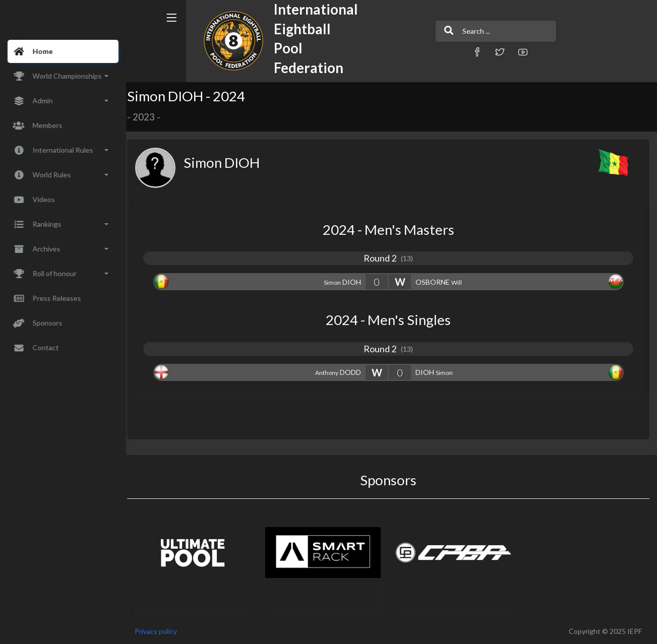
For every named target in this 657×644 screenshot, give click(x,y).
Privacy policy (162, 631)
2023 (150, 117)
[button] (447, 52)
